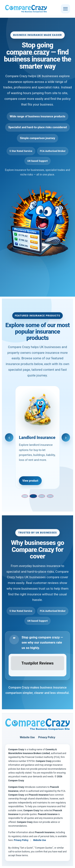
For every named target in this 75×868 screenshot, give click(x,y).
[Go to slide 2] (33, 496)
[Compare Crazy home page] (37, 724)
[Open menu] (65, 9)
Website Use (27, 737)
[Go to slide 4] (50, 496)
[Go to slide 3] (42, 496)
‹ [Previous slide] (9, 437)
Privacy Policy (47, 737)
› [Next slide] (66, 437)
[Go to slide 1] (25, 496)
